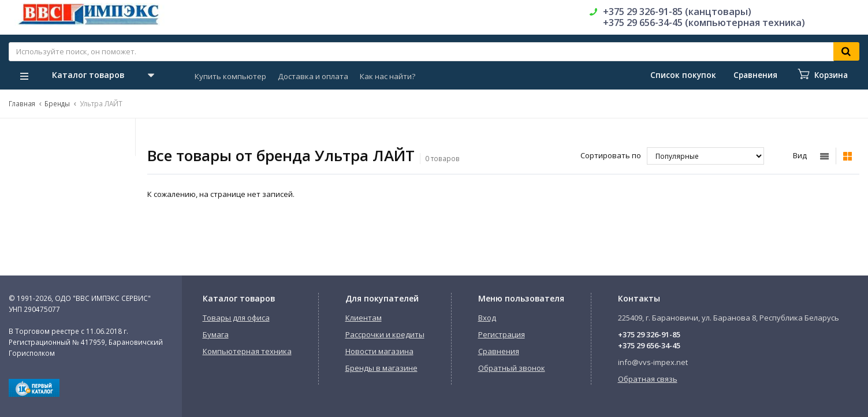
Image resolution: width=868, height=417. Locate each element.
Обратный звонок (512, 368)
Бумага (216, 334)
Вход (487, 318)
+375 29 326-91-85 (649, 334)
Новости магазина (379, 351)
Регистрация (502, 334)
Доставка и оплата (313, 76)
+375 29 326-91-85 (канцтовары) (677, 12)
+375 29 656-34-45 (649, 345)
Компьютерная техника (247, 351)
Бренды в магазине (381, 368)
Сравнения (499, 351)
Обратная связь (648, 379)
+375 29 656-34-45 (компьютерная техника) (704, 23)
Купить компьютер (230, 76)
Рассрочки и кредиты (385, 334)
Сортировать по (611, 155)
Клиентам (364, 318)
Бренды (57, 103)
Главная (22, 103)
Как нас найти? (388, 76)
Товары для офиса (236, 318)
